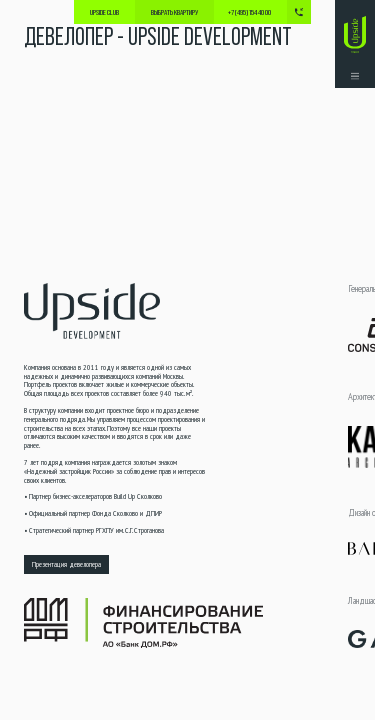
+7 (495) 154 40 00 (249, 12)
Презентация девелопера (66, 564)
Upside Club (104, 12)
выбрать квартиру (174, 12)
